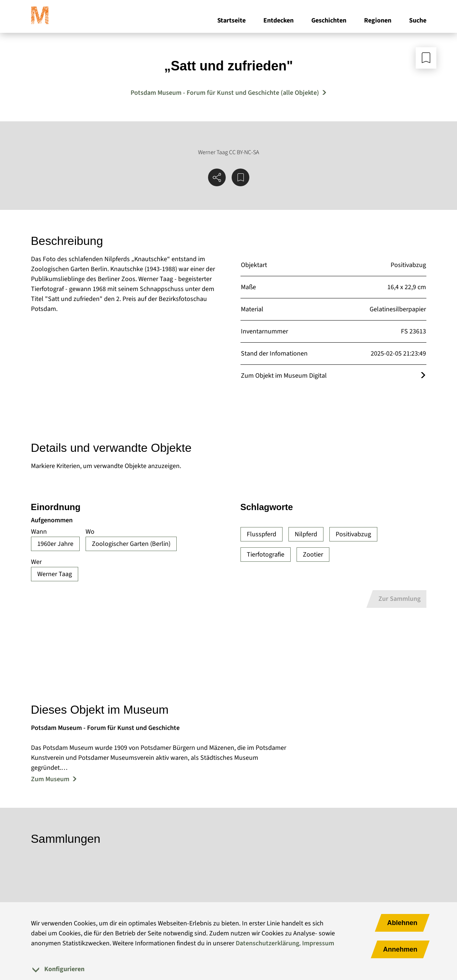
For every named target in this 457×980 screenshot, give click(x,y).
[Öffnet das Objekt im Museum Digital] (423, 376)
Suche (418, 22)
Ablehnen (402, 923)
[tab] (229, 969)
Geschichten (329, 22)
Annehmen (400, 949)
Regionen (378, 22)
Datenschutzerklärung (267, 943)
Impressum (318, 943)
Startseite (231, 22)
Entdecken (278, 22)
